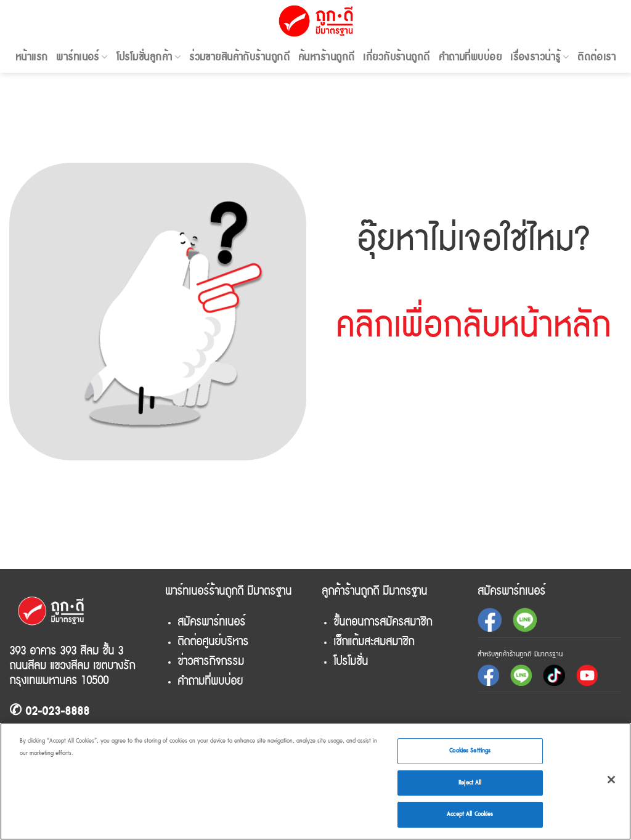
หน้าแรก (32, 57)
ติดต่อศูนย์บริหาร (213, 642)
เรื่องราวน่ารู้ (539, 57)
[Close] (611, 780)
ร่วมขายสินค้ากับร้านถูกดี (239, 57)
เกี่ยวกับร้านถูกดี (396, 57)
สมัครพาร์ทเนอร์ (211, 622)
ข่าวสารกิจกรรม (211, 661)
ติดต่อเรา (596, 57)
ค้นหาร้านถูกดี (326, 57)
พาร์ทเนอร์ (82, 57)
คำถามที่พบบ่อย (470, 57)
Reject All (470, 783)
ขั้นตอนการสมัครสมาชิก (383, 622)
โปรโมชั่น (351, 661)
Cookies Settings (470, 751)
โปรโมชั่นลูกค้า (149, 57)
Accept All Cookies (470, 814)
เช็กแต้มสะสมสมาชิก (374, 642)
